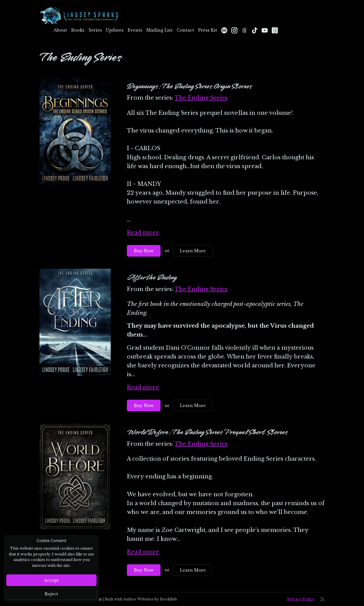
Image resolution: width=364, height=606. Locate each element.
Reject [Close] (51, 594)
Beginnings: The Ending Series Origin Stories (189, 86)
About (60, 30)
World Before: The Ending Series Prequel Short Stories (207, 432)
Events (135, 30)
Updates (115, 30)
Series (95, 30)
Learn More (193, 251)
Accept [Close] (51, 580)
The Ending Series (201, 98)
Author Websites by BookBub (150, 599)
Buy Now (144, 251)
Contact (185, 30)
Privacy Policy (301, 599)
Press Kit (208, 30)
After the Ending (152, 278)
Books (78, 30)
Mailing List (160, 30)
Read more (143, 232)
